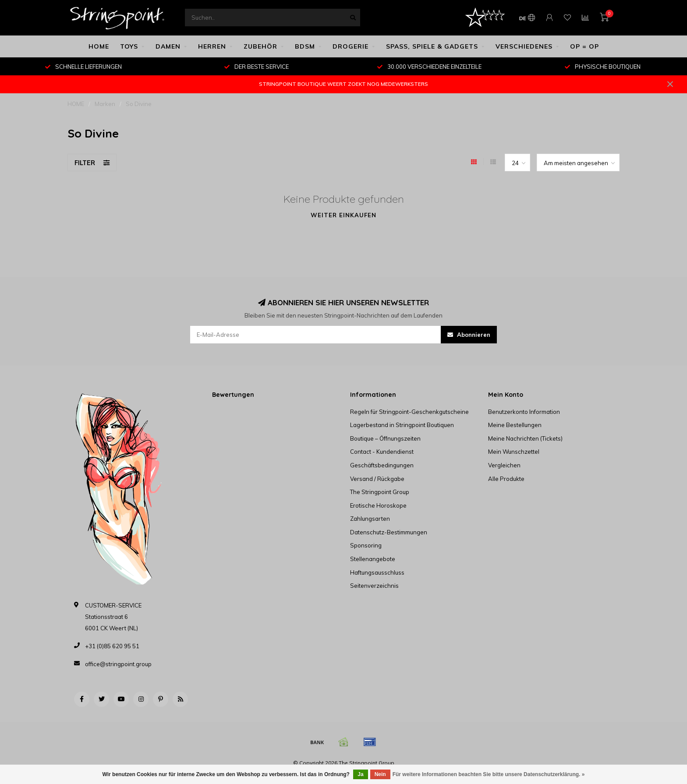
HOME (99, 46)
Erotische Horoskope (378, 505)
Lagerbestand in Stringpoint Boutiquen (402, 425)
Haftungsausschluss (377, 572)
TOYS (129, 46)
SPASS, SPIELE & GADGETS (432, 46)
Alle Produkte (506, 479)
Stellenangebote (373, 559)
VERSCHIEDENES (524, 46)
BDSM (305, 46)
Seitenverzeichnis (374, 586)
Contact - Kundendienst (382, 452)
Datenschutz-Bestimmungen (389, 532)
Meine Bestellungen (515, 425)
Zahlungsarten (370, 519)
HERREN (212, 46)
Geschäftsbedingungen (382, 465)
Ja (360, 774)
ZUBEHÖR (260, 46)
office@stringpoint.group (118, 664)
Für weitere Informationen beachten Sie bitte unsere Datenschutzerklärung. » (489, 774)
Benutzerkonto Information (524, 412)
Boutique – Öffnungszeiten (385, 438)
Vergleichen (504, 465)
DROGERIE (351, 46)
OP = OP (584, 46)
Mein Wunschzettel (514, 452)
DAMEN (168, 46)
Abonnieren (469, 335)
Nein (380, 774)
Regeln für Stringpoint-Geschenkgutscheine (409, 412)
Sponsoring (366, 545)
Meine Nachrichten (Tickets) (525, 438)
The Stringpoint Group (380, 492)
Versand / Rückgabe (377, 479)
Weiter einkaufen (343, 215)
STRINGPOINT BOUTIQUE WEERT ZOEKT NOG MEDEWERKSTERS (343, 84)
